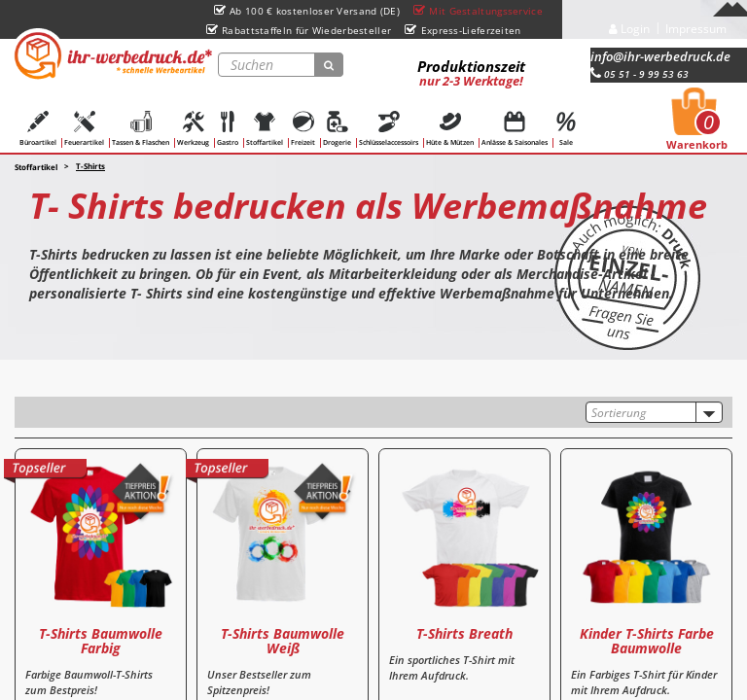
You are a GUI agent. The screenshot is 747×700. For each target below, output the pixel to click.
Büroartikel (38, 129)
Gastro (228, 129)
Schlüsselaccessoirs (389, 129)
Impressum (696, 29)
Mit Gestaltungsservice (478, 11)
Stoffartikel (265, 129)
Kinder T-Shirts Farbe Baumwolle (647, 641)
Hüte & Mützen (450, 129)
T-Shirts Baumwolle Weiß (283, 641)
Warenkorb (697, 124)
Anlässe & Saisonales (515, 129)
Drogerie (337, 129)
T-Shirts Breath (464, 633)
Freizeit (303, 129)
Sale (566, 129)
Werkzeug (193, 129)
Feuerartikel (84, 129)
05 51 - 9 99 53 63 (640, 74)
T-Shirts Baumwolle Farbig (101, 641)
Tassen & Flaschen (141, 129)
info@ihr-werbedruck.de (660, 56)
